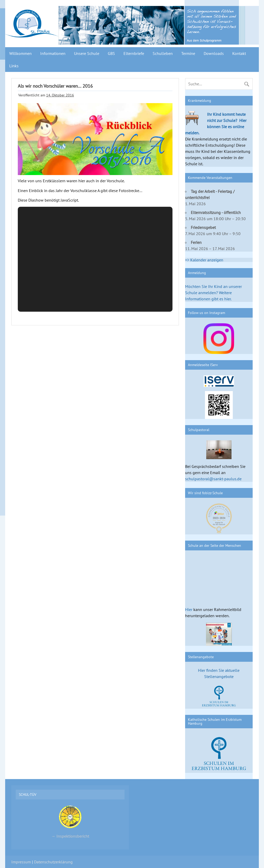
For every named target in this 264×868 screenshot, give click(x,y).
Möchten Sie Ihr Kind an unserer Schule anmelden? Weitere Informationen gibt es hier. (213, 293)
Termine (188, 53)
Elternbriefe (134, 53)
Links (14, 66)
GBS (111, 53)
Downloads (214, 53)
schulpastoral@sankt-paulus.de (213, 479)
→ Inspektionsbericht (70, 822)
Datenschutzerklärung (53, 862)
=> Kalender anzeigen (204, 260)
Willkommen (20, 53)
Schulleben (163, 53)
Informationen (53, 53)
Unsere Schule (87, 53)
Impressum (21, 862)
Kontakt (239, 53)
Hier (189, 609)
